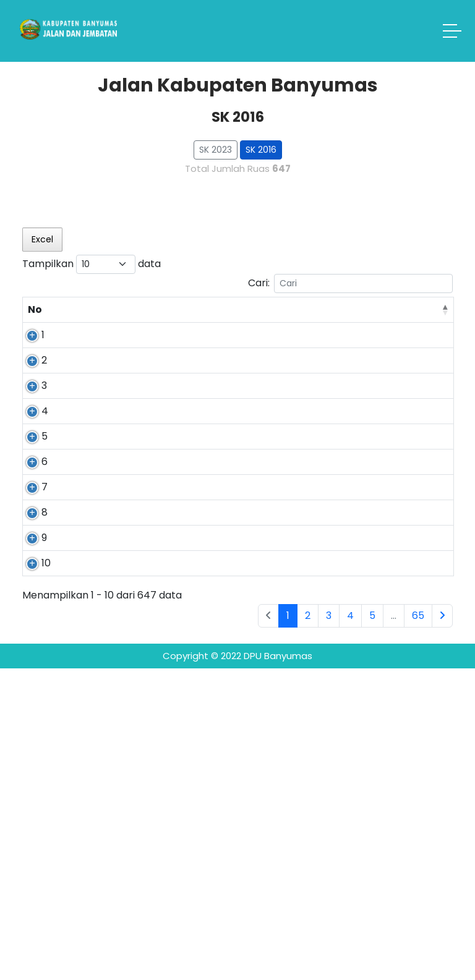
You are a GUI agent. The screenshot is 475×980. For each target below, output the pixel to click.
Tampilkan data (92, 264)
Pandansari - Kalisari (143, 512)
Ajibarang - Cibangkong (141, 637)
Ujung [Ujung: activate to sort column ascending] (297, 324)
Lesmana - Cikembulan (141, 427)
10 (32, 845)
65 (418, 927)
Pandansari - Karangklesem (147, 357)
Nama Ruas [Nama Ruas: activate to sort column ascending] (143, 324)
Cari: (350, 283)
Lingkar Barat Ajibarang (144, 692)
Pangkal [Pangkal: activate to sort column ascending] (220, 324)
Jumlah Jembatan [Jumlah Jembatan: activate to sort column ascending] (409, 317)
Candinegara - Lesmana (148, 852)
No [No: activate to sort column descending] (35, 324)
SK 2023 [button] (216, 150)
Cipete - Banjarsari (136, 772)
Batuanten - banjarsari (142, 812)
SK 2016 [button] (261, 150)
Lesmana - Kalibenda (138, 732)
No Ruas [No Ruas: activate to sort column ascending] (77, 317)
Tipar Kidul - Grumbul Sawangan (141, 574)
